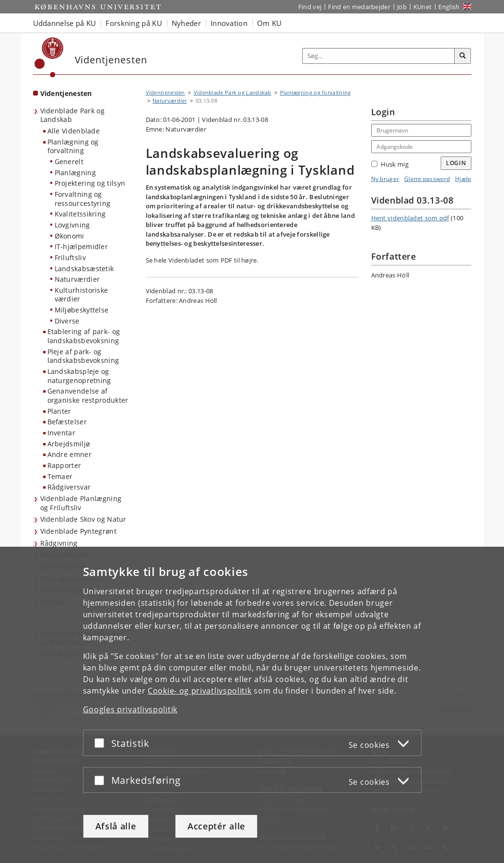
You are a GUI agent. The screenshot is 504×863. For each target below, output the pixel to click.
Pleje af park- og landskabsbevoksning (83, 356)
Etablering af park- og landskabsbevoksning (84, 336)
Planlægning (75, 173)
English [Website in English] (449, 7)
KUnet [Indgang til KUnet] (423, 7)
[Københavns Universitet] (49, 57)
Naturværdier (77, 279)
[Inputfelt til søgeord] (379, 56)
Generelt (69, 162)
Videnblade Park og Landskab (72, 115)
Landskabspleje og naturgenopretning (79, 376)
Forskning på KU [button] (134, 23)
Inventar (61, 433)
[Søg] (463, 56)
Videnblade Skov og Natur (83, 519)
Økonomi (70, 236)
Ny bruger (385, 179)
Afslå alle (116, 826)
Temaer (60, 476)
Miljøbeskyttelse (82, 310)
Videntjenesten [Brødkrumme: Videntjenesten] (165, 92)
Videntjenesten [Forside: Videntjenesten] (66, 93)
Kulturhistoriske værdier (82, 295)
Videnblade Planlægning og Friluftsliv (81, 503)
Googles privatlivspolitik (130, 709)
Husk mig (390, 164)
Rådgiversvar (69, 487)
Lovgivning (72, 225)
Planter (59, 411)
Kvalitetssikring (80, 214)
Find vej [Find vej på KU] (310, 7)
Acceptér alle (216, 826)
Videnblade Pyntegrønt (78, 531)
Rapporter (64, 465)
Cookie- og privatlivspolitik (200, 691)
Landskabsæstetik (84, 269)
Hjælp (463, 179)
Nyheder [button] (186, 23)
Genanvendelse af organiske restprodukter (88, 396)
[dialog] (252, 705)
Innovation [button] (229, 23)
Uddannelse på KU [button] (65, 23)
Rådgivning (59, 543)
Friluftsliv (70, 258)
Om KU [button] (270, 23)
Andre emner (70, 454)
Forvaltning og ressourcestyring (83, 199)
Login (456, 163)
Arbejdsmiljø (69, 444)
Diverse (67, 321)
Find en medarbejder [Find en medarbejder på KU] (359, 7)
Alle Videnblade (74, 131)
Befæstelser (67, 422)
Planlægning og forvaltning (73, 146)
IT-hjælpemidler (82, 246)
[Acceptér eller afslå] (102, 743)
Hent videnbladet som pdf (410, 218)
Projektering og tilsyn (90, 183)
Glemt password (427, 179)
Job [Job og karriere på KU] (402, 7)
